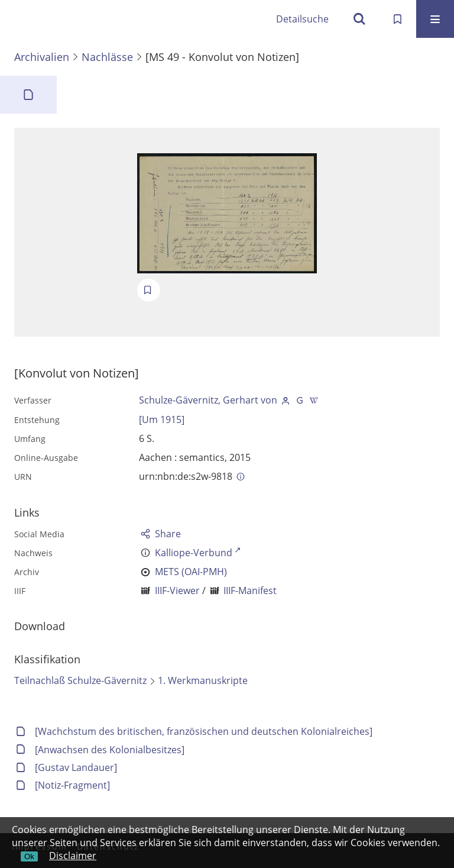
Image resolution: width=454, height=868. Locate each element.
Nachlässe (107, 57)
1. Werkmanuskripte (203, 680)
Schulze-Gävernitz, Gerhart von (208, 400)
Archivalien (42, 57)
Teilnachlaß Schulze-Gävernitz (80, 680)
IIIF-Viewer (177, 591)
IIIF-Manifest (250, 591)
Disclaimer (73, 856)
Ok (29, 856)
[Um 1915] (162, 420)
